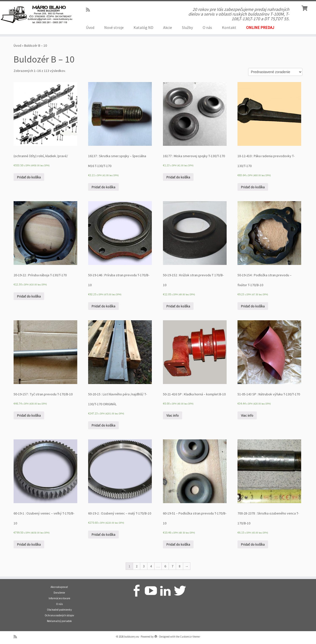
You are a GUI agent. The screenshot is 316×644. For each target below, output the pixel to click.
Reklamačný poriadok (59, 621)
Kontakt (229, 27)
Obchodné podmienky (59, 610)
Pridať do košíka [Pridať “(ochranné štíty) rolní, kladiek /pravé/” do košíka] (29, 177)
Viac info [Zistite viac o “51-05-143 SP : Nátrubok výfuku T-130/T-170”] (247, 415)
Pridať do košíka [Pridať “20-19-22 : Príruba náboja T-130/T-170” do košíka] (29, 296)
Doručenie (59, 593)
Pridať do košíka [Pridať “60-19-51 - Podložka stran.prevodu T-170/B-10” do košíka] (178, 544)
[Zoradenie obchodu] (275, 72)
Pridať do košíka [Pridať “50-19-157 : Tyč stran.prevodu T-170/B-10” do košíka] (29, 415)
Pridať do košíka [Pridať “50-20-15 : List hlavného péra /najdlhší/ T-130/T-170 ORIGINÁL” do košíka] (103, 425)
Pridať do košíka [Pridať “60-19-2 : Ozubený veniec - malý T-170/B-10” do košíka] (103, 535)
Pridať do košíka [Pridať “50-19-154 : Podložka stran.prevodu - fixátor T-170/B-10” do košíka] (253, 306)
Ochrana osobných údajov (59, 615)
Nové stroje (114, 27)
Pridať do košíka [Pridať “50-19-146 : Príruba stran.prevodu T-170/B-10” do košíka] (103, 306)
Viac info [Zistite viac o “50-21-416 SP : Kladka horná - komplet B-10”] (173, 415)
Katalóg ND (143, 27)
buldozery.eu (132, 637)
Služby (187, 27)
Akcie (168, 27)
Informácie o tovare (59, 598)
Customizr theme (190, 637)
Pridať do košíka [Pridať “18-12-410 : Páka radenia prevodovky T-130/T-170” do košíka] (253, 187)
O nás (207, 27)
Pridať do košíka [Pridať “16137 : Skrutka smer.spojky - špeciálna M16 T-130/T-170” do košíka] (103, 187)
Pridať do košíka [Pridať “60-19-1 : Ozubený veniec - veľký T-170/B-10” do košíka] (29, 544)
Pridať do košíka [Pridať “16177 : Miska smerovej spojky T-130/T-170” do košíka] (178, 177)
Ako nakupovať (59, 587)
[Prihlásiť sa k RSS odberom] (89, 10)
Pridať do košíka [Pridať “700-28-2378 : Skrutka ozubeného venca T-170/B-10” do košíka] (253, 544)
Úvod (90, 27)
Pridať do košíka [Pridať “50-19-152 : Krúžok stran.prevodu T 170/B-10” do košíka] (178, 306)
